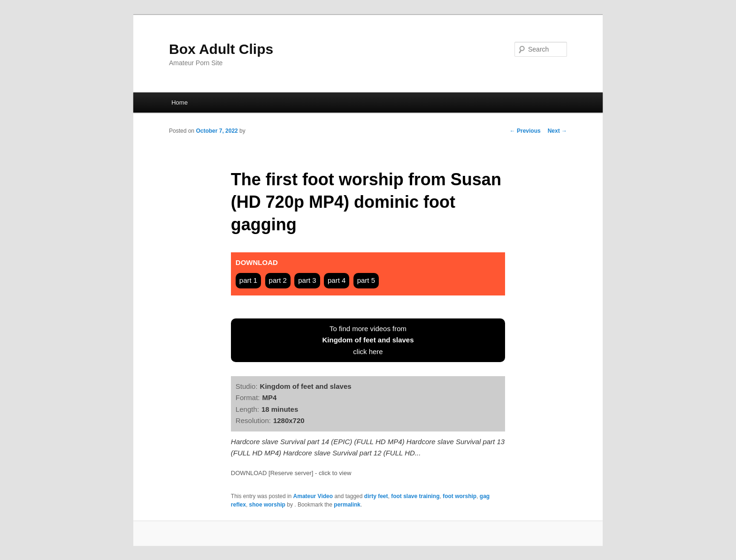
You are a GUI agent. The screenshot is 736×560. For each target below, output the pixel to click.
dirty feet (376, 496)
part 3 (307, 280)
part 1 (248, 280)
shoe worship (267, 505)
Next (557, 131)
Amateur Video (313, 496)
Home (180, 102)
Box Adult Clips (221, 49)
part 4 (337, 280)
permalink (347, 505)
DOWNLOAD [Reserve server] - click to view (291, 473)
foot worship (460, 496)
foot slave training (415, 496)
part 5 (366, 280)
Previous (525, 131)
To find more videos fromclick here (368, 340)
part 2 (278, 280)
